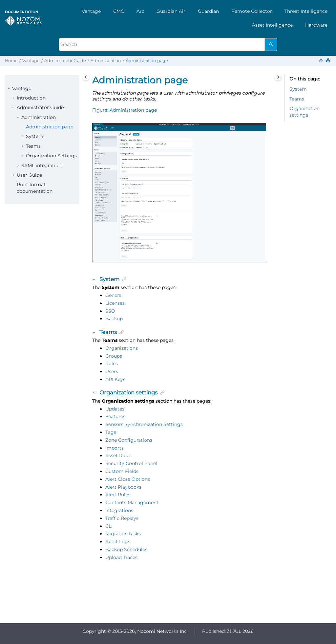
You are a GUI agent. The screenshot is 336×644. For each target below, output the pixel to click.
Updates (115, 409)
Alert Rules (118, 495)
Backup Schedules (126, 549)
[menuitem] (91, 11)
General (114, 295)
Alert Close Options (128, 479)
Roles (112, 364)
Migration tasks (123, 534)
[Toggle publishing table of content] (86, 77)
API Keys (115, 379)
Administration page (147, 61)
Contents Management (132, 502)
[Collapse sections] (322, 61)
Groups (114, 356)
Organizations (122, 348)
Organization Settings (51, 156)
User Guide (29, 175)
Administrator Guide (65, 61)
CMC (119, 11)
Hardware (316, 25)
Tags (111, 432)
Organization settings (304, 112)
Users (112, 371)
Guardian (208, 11)
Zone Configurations (129, 440)
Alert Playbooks (123, 487)
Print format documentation (35, 188)
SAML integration (41, 166)
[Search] (271, 44)
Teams (33, 146)
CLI (109, 526)
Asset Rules (118, 455)
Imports (115, 448)
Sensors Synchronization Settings (144, 424)
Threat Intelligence (306, 11)
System (35, 136)
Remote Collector (252, 11)
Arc (140, 11)
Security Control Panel (131, 463)
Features (115, 416)
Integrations (119, 510)
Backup (114, 319)
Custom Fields (122, 471)
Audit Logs (118, 542)
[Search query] (168, 44)
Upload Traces (121, 557)
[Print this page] (329, 61)
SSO (110, 311)
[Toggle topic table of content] (278, 77)
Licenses (115, 303)
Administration (106, 61)
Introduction (31, 98)
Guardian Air (171, 11)
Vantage (91, 11)
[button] (10, 89)
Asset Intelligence (272, 25)
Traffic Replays (122, 518)
